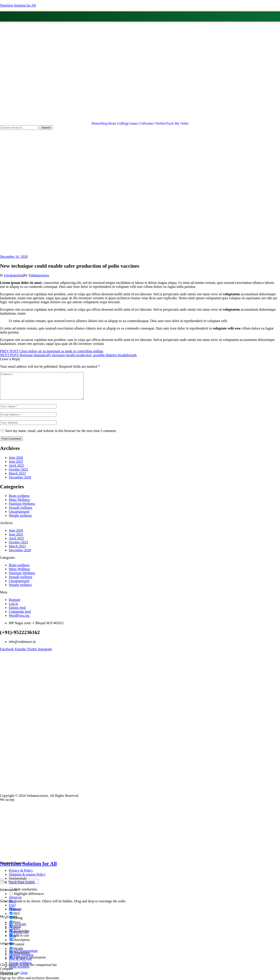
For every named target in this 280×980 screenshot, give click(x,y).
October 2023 (18, 475)
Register (15, 605)
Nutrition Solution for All (18, 5)
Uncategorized (14, 275)
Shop (104, 124)
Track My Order (177, 124)
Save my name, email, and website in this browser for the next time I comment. (61, 436)
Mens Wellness (19, 505)
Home (96, 124)
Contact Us (136, 124)
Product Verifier (154, 124)
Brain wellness (19, 501)
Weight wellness (20, 521)
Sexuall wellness (21, 513)
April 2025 (16, 471)
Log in (13, 609)
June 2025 (16, 467)
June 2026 (16, 463)
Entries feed (17, 613)
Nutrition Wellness (22, 509)
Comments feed (20, 617)
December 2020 (20, 483)
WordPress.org (19, 621)
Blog (124, 124)
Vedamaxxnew (39, 275)
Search (46, 128)
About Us (114, 124)
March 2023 (17, 479)
